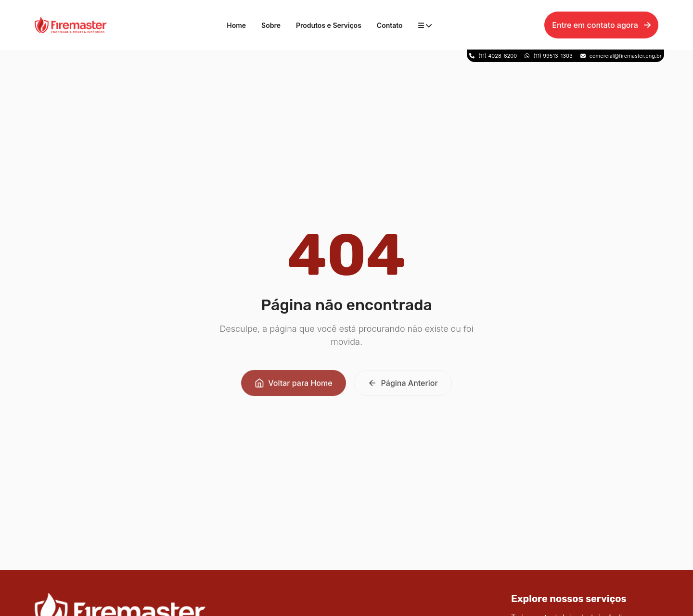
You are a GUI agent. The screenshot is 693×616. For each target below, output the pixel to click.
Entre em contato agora (601, 25)
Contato (390, 25)
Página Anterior (403, 385)
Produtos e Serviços (329, 25)
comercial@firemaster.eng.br (626, 56)
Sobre (271, 25)
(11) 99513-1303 (553, 56)
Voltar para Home (293, 385)
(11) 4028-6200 (498, 56)
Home (236, 25)
